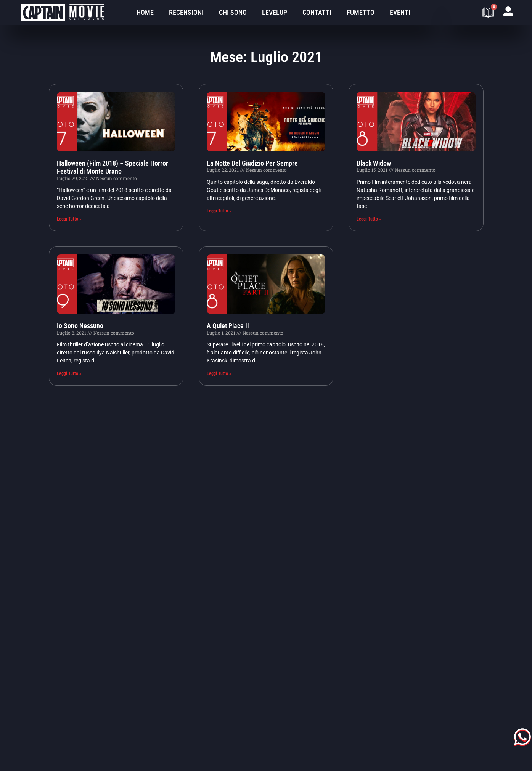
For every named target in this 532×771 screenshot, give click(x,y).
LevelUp (275, 12)
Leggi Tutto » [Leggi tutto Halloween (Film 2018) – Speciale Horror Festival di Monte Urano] (69, 219)
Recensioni (186, 12)
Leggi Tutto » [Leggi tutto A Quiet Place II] (219, 373)
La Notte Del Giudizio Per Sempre (252, 163)
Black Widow (374, 163)
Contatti (317, 12)
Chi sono (233, 12)
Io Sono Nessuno (80, 326)
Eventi (400, 12)
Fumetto (361, 12)
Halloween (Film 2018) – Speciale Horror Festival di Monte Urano (113, 167)
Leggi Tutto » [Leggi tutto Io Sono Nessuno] (69, 373)
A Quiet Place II (228, 326)
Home (145, 12)
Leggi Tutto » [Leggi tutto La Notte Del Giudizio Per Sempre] (219, 211)
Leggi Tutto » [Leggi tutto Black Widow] (369, 219)
